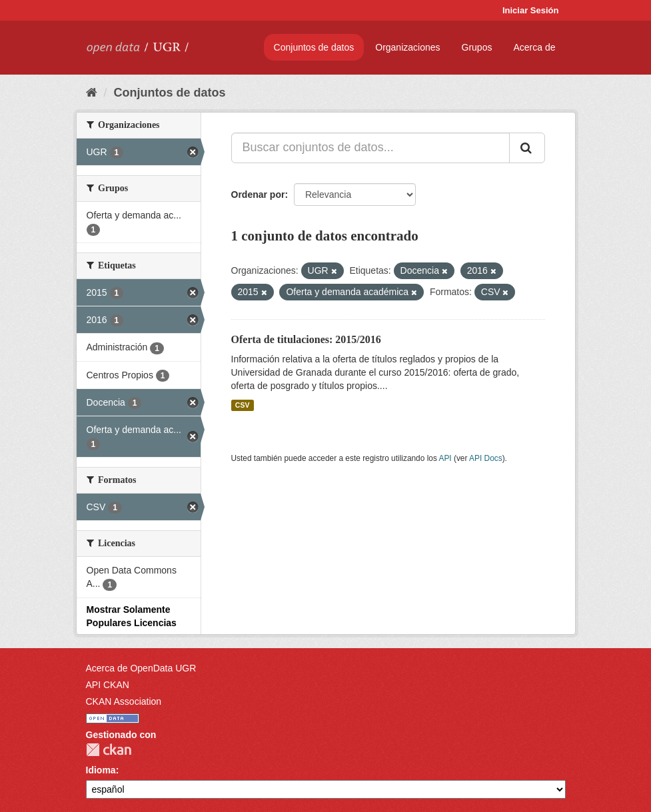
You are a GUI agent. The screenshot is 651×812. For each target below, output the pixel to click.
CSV (243, 405)
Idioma (101, 770)
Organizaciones (407, 47)
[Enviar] (527, 148)
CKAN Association (124, 701)
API (445, 458)
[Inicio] (92, 93)
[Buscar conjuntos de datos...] (370, 148)
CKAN (109, 750)
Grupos (477, 47)
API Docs (486, 458)
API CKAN (108, 685)
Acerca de (534, 47)
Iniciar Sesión (531, 10)
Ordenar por (258, 195)
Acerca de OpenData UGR (141, 668)
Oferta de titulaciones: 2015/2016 (306, 339)
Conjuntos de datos (314, 47)
